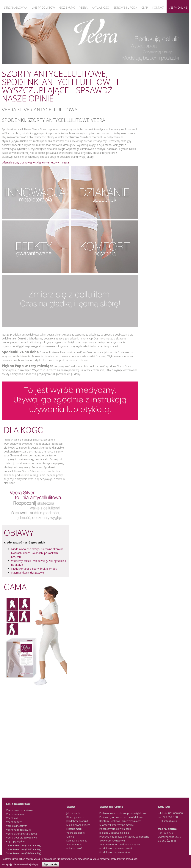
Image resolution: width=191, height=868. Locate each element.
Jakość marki (73, 813)
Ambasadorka (74, 844)
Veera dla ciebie (76, 833)
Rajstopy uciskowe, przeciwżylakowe (120, 821)
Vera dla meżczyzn (17, 826)
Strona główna (16, 7)
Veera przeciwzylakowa (20, 810)
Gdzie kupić (67, 7)
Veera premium (15, 814)
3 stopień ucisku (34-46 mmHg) (24, 853)
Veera (83, 7)
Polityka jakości (75, 848)
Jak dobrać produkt (77, 821)
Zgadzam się (51, 864)
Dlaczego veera (75, 817)
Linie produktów (43, 7)
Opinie (70, 837)
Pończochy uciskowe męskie (115, 829)
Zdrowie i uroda (125, 7)
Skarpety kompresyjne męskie (117, 825)
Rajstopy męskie (15, 841)
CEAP (145, 7)
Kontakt (158, 7)
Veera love (12, 818)
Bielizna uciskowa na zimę (114, 833)
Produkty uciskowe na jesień (116, 848)
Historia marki (74, 829)
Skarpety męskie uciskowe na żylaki (120, 844)
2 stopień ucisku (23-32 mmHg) (24, 849)
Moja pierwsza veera (78, 825)
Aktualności (101, 7)
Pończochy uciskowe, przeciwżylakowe (121, 817)
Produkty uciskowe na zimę (115, 852)
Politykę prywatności (127, 859)
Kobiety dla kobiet (77, 841)
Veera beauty (14, 822)
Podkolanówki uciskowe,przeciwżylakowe (123, 813)
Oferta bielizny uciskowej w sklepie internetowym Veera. (36, 162)
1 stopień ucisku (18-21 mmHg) (24, 845)
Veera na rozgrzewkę (18, 830)
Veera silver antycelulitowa (21, 834)
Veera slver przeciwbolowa (22, 838)
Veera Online (178, 7)
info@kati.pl (171, 821)
